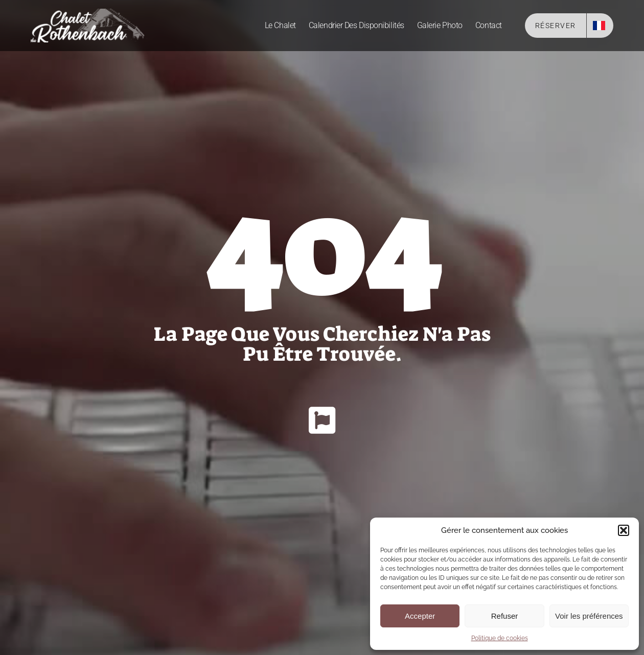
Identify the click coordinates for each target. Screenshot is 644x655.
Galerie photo (440, 25)
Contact (489, 25)
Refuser (505, 616)
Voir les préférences (589, 616)
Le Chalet (280, 25)
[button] (624, 530)
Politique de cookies (500, 638)
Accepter (420, 616)
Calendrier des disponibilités (356, 25)
